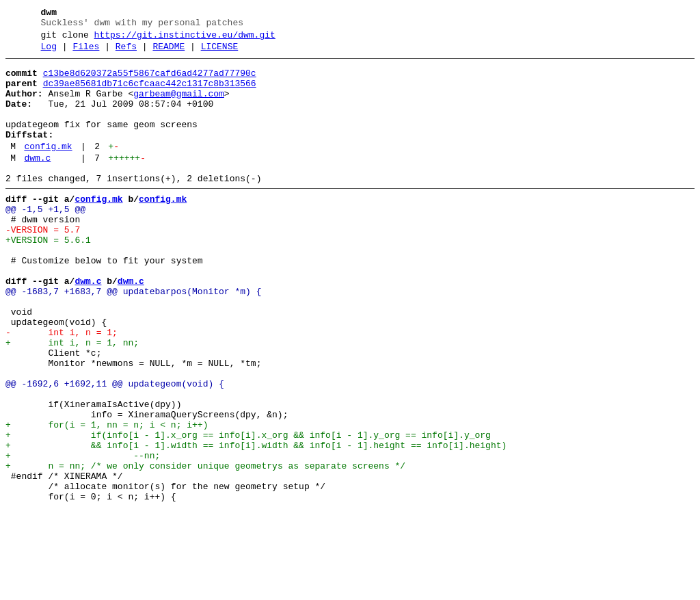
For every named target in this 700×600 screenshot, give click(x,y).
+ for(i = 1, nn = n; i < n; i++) (107, 499)
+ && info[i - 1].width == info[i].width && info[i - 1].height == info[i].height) (256, 523)
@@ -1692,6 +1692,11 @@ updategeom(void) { (115, 449)
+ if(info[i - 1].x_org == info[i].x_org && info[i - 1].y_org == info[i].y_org (248, 511)
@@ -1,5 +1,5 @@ (45, 240)
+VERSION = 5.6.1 (48, 277)
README (169, 53)
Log (49, 53)
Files (86, 53)
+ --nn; (83, 536)
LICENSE (220, 53)
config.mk (48, 169)
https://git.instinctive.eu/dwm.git (185, 39)
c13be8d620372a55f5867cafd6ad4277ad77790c (150, 81)
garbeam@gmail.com (179, 106)
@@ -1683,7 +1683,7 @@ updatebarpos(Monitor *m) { (133, 339)
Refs (126, 53)
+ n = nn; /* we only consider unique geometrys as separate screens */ (205, 548)
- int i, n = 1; (62, 388)
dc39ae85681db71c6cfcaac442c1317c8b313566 (150, 94)
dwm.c (37, 183)
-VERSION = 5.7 (43, 265)
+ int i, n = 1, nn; (72, 400)
